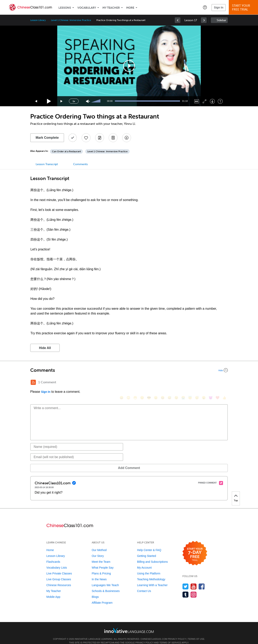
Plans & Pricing (101, 567)
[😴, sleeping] (197, 383)
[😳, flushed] (128, 383)
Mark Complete (47, 138)
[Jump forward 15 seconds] (62, 101)
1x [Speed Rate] (74, 101)
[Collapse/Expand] (129, 370)
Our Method (99, 544)
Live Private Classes (59, 567)
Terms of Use (196, 633)
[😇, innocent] (190, 383)
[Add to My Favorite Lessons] (86, 138)
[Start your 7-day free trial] (195, 547)
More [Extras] (130, 8)
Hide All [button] (45, 348)
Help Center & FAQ (149, 544)
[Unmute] (88, 101)
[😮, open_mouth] (204, 383)
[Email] (77, 451)
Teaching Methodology (151, 573)
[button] (205, 7)
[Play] (49, 101)
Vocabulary (87, 8)
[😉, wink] (176, 383)
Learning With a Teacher (152, 579)
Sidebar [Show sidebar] (221, 20)
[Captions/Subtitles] (197, 101)
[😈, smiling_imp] (211, 383)
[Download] (212, 101)
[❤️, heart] (217, 383)
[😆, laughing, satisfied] (163, 383)
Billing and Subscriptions (152, 556)
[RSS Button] (33, 382)
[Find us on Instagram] (194, 588)
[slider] (96, 101)
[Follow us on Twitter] (186, 580)
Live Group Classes (59, 573)
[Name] (77, 441)
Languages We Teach (105, 579)
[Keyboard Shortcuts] (220, 101)
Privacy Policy (177, 633)
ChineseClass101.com (154, 633)
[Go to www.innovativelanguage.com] (129, 624)
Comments (80, 164)
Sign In (219, 7)
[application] (129, 66)
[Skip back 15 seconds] (36, 101)
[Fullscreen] (204, 101)
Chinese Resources (59, 579)
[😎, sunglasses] (149, 383)
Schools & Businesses (106, 585)
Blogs (95, 591)
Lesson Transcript (47, 164)
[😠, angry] (156, 383)
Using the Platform (149, 567)
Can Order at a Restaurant (66, 151)
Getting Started (147, 550)
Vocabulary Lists (57, 562)
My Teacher (111, 8)
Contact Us (144, 585)
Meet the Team (101, 556)
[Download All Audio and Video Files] (127, 138)
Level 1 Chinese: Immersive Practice (71, 20)
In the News (99, 573)
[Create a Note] (100, 138)
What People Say (103, 562)
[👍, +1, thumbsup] (224, 383)
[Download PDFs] (113, 138)
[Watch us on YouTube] (194, 580)
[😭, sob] (183, 383)
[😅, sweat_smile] (170, 383)
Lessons (65, 8)
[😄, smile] (122, 383)
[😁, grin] (135, 383)
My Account (144, 562)
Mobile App (53, 591)
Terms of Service (170, 637)
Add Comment (51, 462)
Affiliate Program (102, 597)
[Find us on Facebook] (202, 580)
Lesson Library (38, 20)
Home (50, 544)
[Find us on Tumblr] (186, 588)
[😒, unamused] (142, 383)
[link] (178, 20)
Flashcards (53, 556)
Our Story (98, 550)
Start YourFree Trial (244, 8)
